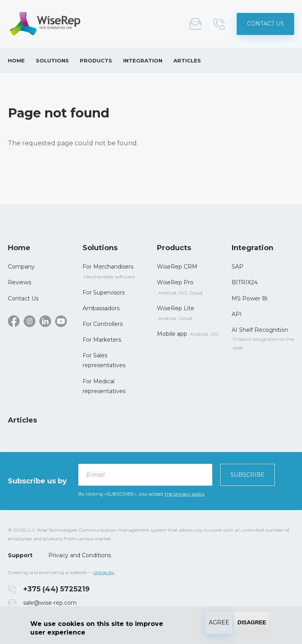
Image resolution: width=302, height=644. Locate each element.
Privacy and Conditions (80, 555)
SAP (238, 267)
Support (20, 555)
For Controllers (103, 324)
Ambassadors (101, 308)
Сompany (21, 267)
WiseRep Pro (175, 282)
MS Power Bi (250, 298)
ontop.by (104, 572)
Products (96, 60)
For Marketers (102, 340)
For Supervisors (104, 293)
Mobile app (172, 334)
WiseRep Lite (176, 308)
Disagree (252, 622)
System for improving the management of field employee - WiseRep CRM (45, 24)
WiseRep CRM (177, 267)
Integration (143, 60)
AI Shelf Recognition (260, 330)
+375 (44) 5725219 (219, 24)
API (237, 314)
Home (16, 60)
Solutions (52, 60)
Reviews (19, 282)
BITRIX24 (245, 282)
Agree (219, 622)
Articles (187, 60)
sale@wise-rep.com (195, 24)
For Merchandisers (108, 267)
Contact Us (265, 24)
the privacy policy (185, 494)
